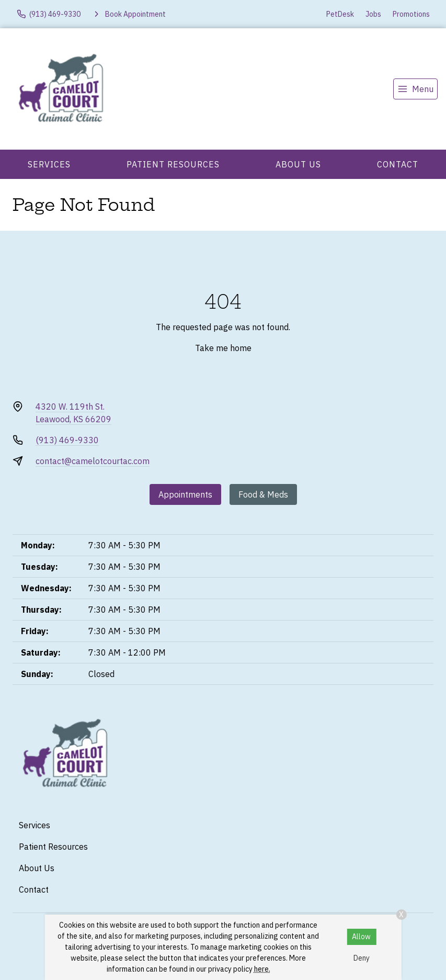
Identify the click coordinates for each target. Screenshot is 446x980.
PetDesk (340, 14)
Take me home (223, 348)
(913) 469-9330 (67, 440)
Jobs (373, 14)
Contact (398, 164)
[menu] (415, 89)
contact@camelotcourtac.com (93, 461)
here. (262, 969)
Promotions (411, 14)
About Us (298, 164)
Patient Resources (173, 164)
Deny (362, 958)
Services (49, 164)
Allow (361, 937)
